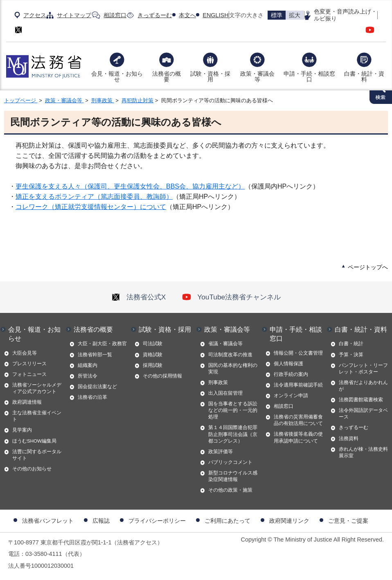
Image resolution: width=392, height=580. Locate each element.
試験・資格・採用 (210, 76)
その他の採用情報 (162, 376)
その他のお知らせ (32, 469)
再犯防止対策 (137, 100)
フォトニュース (29, 374)
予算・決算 (351, 355)
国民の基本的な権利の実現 (233, 369)
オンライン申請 (291, 396)
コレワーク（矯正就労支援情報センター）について (91, 207)
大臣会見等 (25, 353)
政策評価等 (221, 452)
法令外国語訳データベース (363, 414)
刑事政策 (103, 100)
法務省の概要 (167, 76)
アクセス (35, 15)
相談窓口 (115, 15)
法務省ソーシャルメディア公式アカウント (37, 388)
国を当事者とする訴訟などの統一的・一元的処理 (233, 410)
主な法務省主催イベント (37, 416)
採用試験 (153, 365)
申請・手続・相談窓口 (309, 76)
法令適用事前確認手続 (298, 385)
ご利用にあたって (228, 521)
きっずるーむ (155, 15)
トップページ (21, 100)
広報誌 (101, 521)
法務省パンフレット (48, 521)
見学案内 (22, 430)
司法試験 (153, 344)
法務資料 (349, 438)
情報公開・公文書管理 (298, 353)
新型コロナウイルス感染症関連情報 (233, 476)
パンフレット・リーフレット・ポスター (363, 369)
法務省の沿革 (92, 397)
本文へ (187, 15)
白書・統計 (351, 344)
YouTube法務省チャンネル (231, 297)
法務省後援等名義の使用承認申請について (298, 437)
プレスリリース (29, 364)
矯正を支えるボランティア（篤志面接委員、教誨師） (94, 197)
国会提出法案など (97, 387)
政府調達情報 (27, 402)
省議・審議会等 (225, 344)
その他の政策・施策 (230, 490)
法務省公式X (139, 297)
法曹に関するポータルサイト (37, 455)
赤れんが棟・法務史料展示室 (363, 452)
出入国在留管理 (225, 393)
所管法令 (88, 376)
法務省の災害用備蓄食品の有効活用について (298, 420)
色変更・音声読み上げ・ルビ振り (345, 15)
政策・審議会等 (257, 76)
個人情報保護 (288, 364)
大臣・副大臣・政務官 (102, 344)
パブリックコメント (230, 462)
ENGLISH (215, 15)
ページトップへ (368, 267)
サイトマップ (74, 15)
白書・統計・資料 (364, 76)
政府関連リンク (289, 521)
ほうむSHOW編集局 (34, 441)
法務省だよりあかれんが (363, 386)
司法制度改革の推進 (230, 355)
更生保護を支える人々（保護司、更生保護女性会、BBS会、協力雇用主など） (130, 186)
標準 (277, 15)
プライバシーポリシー (157, 521)
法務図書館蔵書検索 (361, 400)
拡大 (295, 15)
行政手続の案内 (291, 374)
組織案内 (88, 365)
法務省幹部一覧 (95, 355)
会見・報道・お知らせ (117, 76)
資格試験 (153, 355)
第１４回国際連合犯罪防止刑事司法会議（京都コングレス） (233, 434)
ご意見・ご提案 (348, 521)
